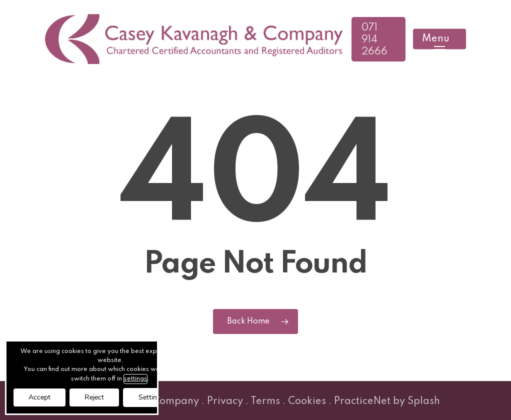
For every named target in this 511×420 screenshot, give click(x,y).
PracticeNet (362, 401)
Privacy (225, 401)
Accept (39, 397)
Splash (424, 401)
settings (135, 379)
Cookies (307, 401)
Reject (94, 397)
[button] (439, 39)
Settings (151, 397)
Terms (265, 401)
